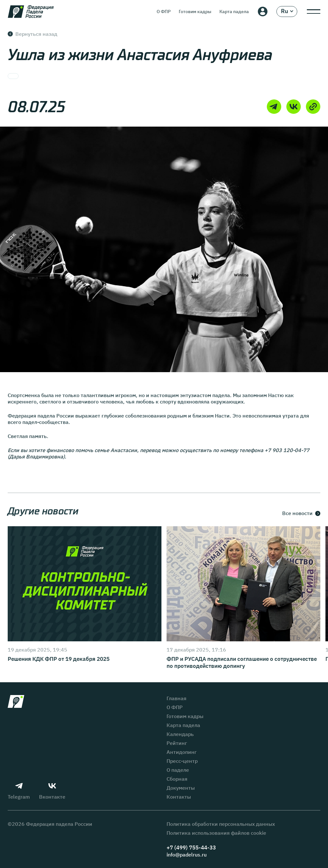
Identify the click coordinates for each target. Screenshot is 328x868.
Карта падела (234, 12)
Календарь (180, 734)
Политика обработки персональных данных (221, 824)
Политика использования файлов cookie (216, 833)
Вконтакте (52, 791)
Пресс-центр (182, 761)
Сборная (177, 779)
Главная (176, 698)
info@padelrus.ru (187, 855)
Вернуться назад (33, 34)
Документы (181, 788)
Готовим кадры (195, 12)
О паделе (178, 770)
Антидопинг (182, 752)
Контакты (179, 797)
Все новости (301, 513)
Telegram (19, 791)
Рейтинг (177, 743)
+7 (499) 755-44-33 (191, 848)
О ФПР (164, 12)
